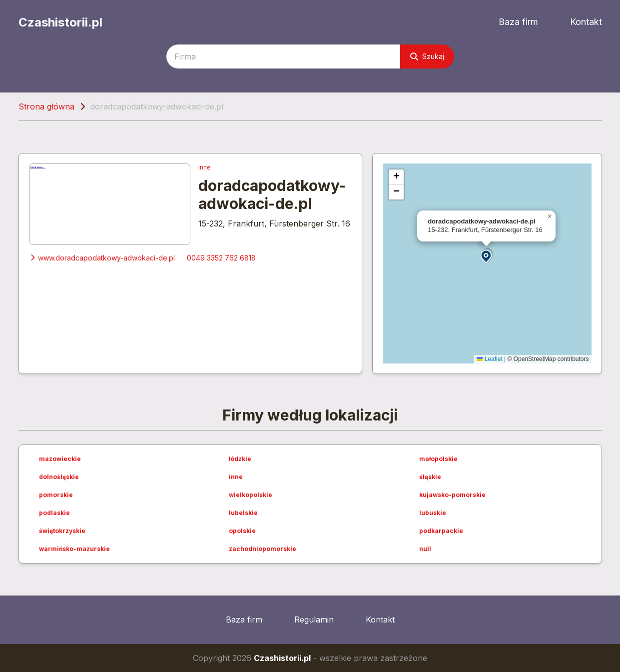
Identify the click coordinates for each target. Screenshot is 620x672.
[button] (487, 256)
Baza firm (518, 22)
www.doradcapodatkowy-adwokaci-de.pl (102, 258)
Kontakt (586, 22)
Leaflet (489, 359)
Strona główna (46, 106)
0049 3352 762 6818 (221, 258)
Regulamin (314, 619)
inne (205, 167)
